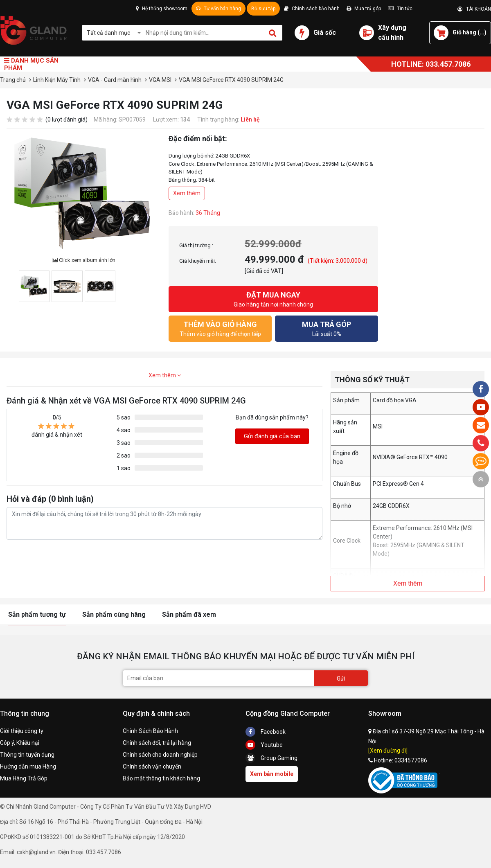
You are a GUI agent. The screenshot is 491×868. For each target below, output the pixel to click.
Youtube (264, 745)
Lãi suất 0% (327, 328)
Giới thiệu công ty (22, 731)
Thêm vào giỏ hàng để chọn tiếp (220, 328)
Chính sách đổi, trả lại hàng (157, 743)
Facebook (266, 732)
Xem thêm (187, 193)
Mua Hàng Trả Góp (24, 778)
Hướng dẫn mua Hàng (28, 767)
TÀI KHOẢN (474, 9)
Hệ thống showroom (162, 9)
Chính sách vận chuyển (152, 767)
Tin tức (400, 9)
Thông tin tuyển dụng (27, 755)
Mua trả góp (364, 9)
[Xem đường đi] (388, 751)
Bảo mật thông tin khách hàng (161, 778)
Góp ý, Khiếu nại (20, 743)
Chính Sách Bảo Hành (150, 731)
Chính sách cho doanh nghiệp (160, 755)
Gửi (341, 679)
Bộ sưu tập (263, 9)
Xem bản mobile (272, 774)
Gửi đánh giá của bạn (272, 436)
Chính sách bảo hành (312, 9)
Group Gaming (271, 758)
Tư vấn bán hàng (218, 9)
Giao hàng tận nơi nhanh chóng (273, 299)
